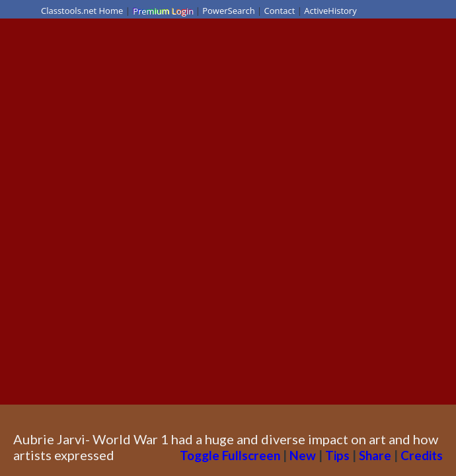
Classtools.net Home (82, 11)
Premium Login (163, 11)
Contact (280, 11)
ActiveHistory (330, 11)
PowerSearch (229, 11)
